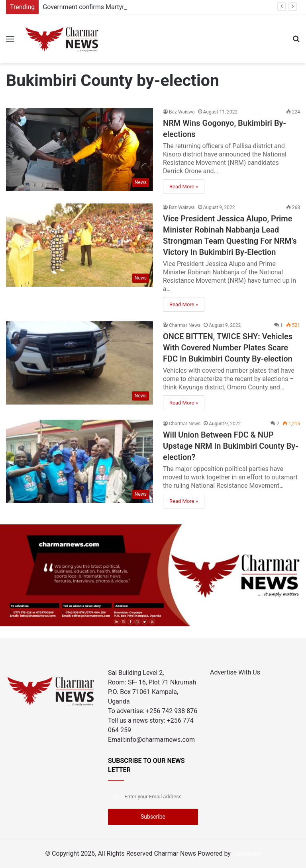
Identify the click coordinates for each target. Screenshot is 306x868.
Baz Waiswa (182, 112)
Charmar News (185, 325)
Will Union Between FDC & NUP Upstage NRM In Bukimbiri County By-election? (231, 446)
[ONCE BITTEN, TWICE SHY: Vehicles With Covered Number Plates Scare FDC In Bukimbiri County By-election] (79, 363)
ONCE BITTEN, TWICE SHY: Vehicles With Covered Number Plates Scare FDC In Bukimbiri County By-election (228, 348)
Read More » (184, 187)
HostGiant (247, 853)
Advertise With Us (235, 672)
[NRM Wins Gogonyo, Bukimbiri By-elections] (79, 149)
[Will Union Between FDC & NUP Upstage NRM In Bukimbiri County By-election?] (79, 461)
